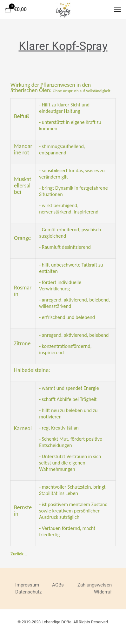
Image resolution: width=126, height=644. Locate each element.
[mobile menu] (117, 10)
